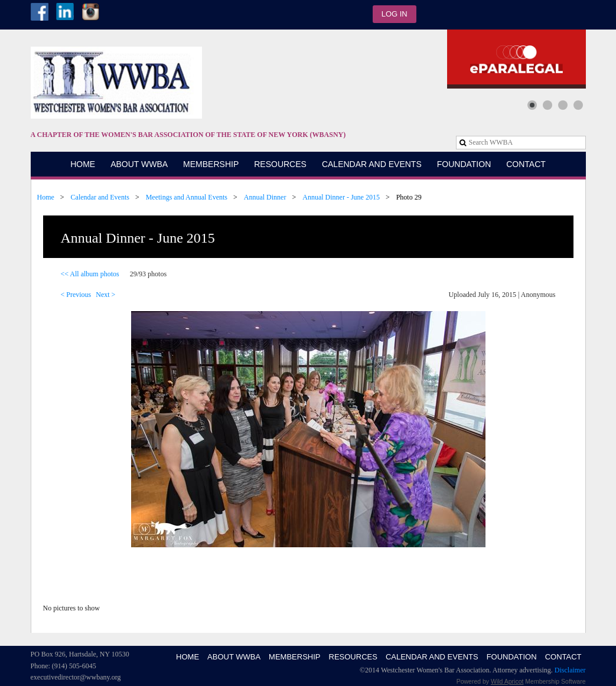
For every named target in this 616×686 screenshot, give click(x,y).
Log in (395, 14)
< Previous (76, 295)
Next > (105, 295)
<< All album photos (90, 274)
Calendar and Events (100, 197)
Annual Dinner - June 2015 (341, 197)
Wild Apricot (507, 681)
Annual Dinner (265, 197)
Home (46, 197)
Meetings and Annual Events (187, 197)
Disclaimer (570, 670)
